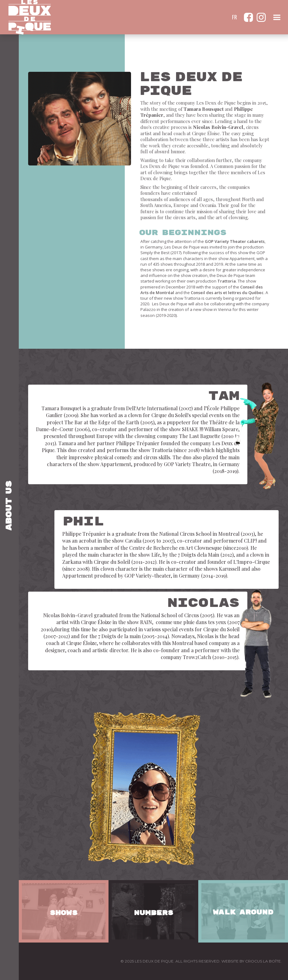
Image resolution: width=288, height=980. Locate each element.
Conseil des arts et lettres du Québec (227, 293)
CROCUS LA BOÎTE (263, 961)
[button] (277, 17)
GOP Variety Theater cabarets (235, 241)
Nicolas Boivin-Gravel (218, 127)
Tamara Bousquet (204, 109)
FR (235, 17)
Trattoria (227, 281)
